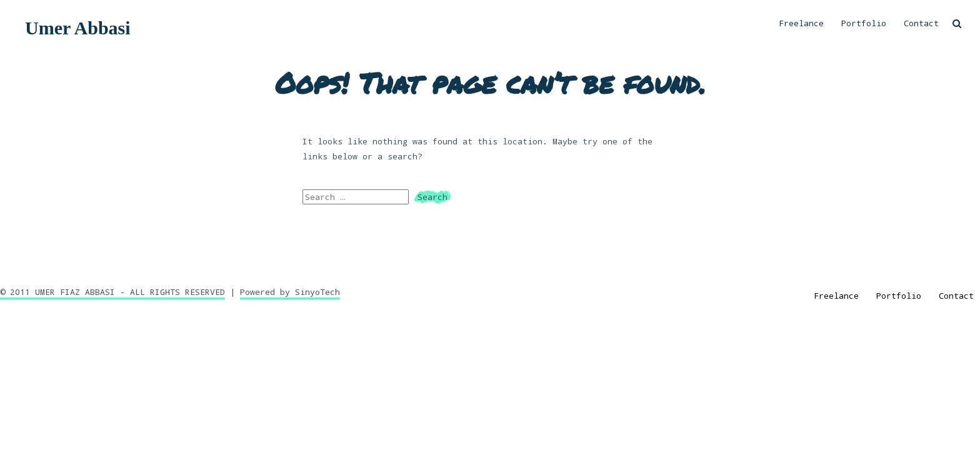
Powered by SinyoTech (290, 292)
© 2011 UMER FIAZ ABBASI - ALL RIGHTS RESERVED (112, 292)
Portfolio (864, 23)
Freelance (801, 23)
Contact (921, 23)
